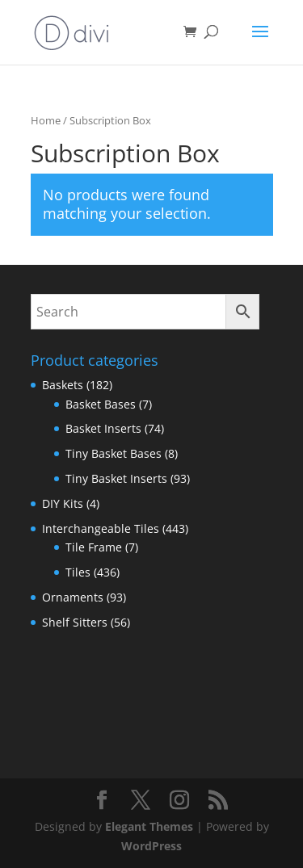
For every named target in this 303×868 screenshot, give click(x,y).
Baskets (63, 385)
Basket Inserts (103, 428)
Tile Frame (94, 547)
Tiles (78, 572)
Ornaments (73, 597)
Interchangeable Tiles (101, 528)
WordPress (151, 846)
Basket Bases (101, 404)
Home (46, 120)
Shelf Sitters (75, 622)
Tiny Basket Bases (114, 453)
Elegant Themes (149, 826)
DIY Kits (63, 503)
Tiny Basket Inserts (116, 478)
